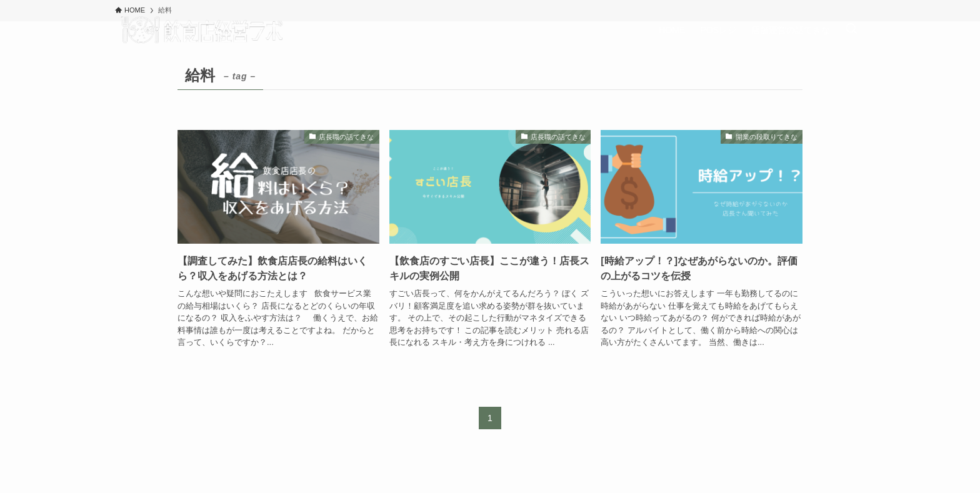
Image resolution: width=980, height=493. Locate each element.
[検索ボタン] (851, 30)
